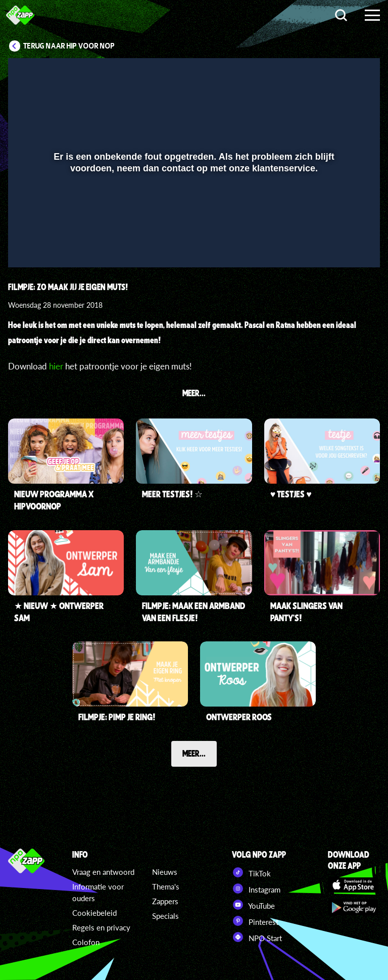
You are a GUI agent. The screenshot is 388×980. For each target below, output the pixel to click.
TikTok (251, 872)
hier (56, 366)
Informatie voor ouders (98, 892)
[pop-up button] (338, 245)
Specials (165, 916)
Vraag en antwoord (103, 872)
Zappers (165, 901)
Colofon (86, 942)
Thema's (166, 886)
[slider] (193, 224)
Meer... (194, 753)
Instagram (256, 889)
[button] (29, 245)
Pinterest (255, 921)
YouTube (253, 905)
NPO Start (257, 937)
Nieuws (165, 872)
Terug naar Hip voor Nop (69, 46)
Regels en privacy (101, 927)
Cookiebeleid (94, 913)
